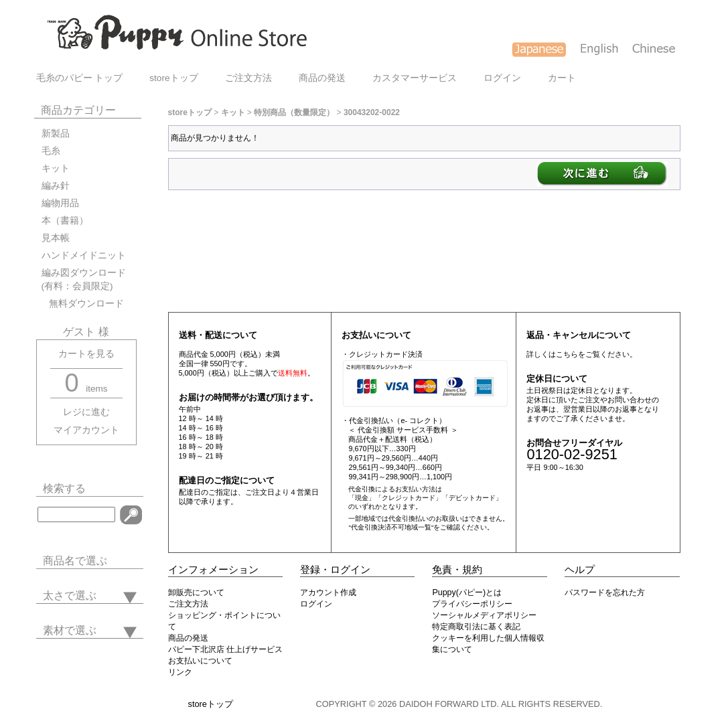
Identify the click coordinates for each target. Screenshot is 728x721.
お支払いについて (200, 661)
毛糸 (51, 151)
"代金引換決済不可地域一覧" (391, 527)
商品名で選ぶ (75, 561)
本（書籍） (65, 221)
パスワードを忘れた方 (605, 592)
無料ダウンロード (83, 304)
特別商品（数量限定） (294, 112)
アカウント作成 (328, 592)
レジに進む (86, 412)
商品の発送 (322, 78)
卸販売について (196, 592)
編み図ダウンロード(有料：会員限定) (84, 279)
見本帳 (56, 238)
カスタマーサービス (415, 78)
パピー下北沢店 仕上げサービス (225, 649)
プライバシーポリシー (472, 604)
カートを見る (86, 354)
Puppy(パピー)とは (467, 592)
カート (562, 78)
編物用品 (60, 203)
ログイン (502, 78)
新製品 (56, 134)
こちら (567, 354)
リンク (180, 672)
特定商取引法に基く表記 (476, 627)
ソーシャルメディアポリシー (484, 615)
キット (56, 168)
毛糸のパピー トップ (80, 78)
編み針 (56, 186)
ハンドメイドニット (84, 255)
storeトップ (173, 78)
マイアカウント (86, 430)
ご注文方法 (248, 78)
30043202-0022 (372, 112)
